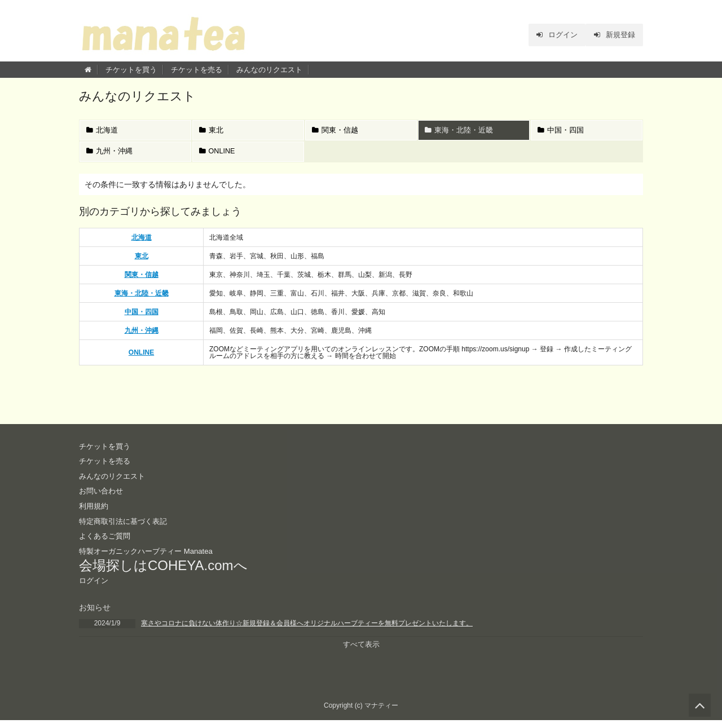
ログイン (551, 35)
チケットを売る (197, 70)
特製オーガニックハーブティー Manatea (151, 557)
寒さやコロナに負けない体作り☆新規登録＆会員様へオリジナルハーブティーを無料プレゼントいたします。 (307, 630)
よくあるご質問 (107, 542)
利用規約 (95, 512)
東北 (212, 132)
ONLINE (219, 156)
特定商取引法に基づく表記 (126, 527)
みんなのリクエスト (269, 70)
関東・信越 (336, 132)
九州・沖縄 (111, 156)
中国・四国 (562, 132)
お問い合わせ (103, 497)
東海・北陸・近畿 (460, 132)
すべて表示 (361, 651)
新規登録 (612, 35)
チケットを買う (131, 70)
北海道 (103, 132)
